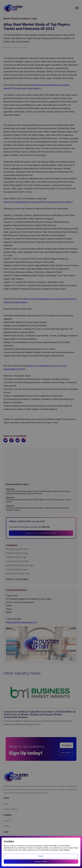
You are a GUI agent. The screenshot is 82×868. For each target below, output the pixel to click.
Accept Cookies (41, 862)
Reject (41, 856)
